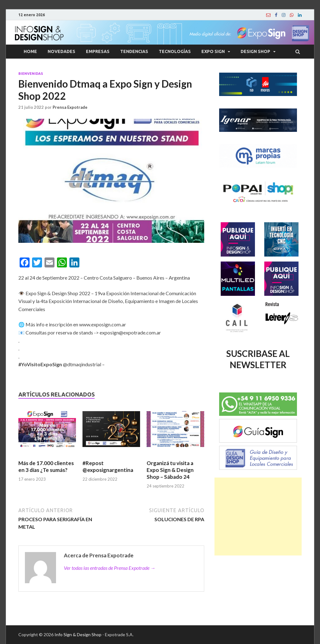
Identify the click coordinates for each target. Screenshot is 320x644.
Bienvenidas (31, 74)
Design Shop (255, 51)
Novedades (61, 51)
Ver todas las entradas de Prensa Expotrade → (110, 568)
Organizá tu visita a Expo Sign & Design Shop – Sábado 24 (170, 470)
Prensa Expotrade (70, 107)
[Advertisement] (258, 517)
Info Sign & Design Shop (78, 634)
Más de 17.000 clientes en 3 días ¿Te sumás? (46, 466)
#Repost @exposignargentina (108, 466)
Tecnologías (175, 51)
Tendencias (134, 51)
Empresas (98, 51)
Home (30, 51)
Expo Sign (213, 51)
